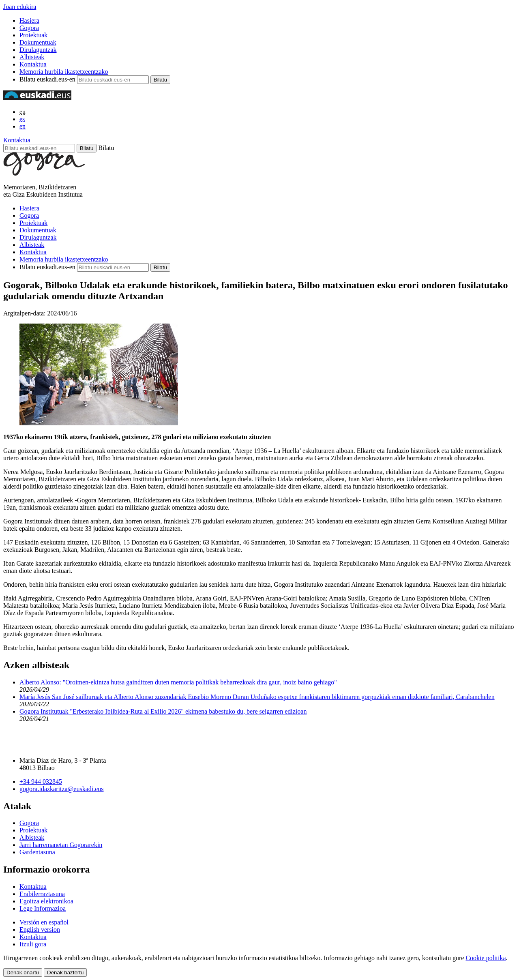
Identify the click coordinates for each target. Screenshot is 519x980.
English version (40, 930)
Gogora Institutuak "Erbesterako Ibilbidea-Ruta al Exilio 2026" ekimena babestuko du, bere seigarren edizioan (163, 711)
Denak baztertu (65, 972)
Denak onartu (23, 972)
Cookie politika (486, 958)
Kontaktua (33, 64)
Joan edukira (20, 7)
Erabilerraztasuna (42, 894)
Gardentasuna (37, 852)
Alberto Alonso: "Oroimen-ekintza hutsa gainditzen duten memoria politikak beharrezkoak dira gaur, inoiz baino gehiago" (178, 682)
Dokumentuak (38, 42)
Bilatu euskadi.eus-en (47, 79)
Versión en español (44, 922)
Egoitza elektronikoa (46, 901)
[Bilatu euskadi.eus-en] (39, 148)
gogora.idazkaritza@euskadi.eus (62, 789)
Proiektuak (33, 35)
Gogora (29, 28)
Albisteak (32, 57)
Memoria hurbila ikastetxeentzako (64, 72)
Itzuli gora (33, 944)
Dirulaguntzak (38, 50)
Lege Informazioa (43, 908)
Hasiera (29, 20)
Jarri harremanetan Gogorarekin (61, 845)
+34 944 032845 (41, 782)
